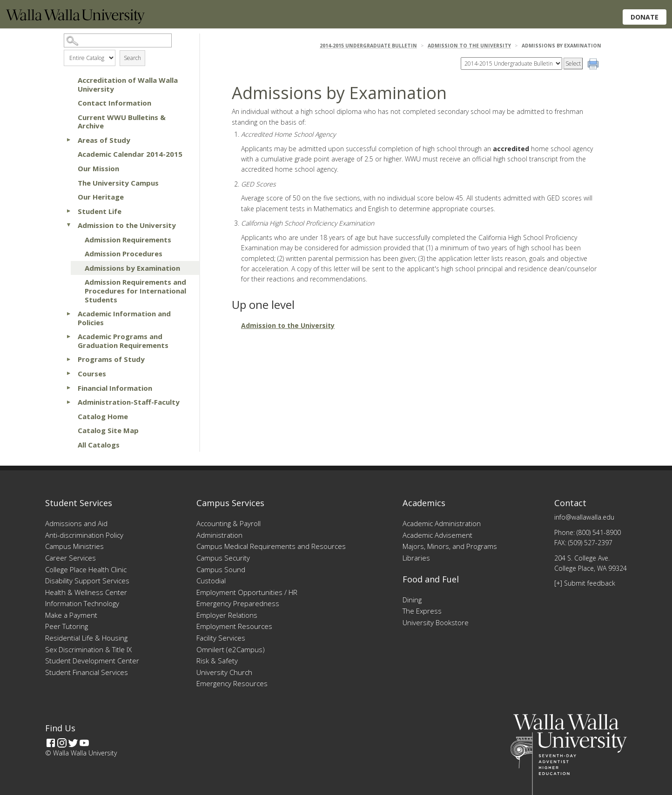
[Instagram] (62, 743)
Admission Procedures (124, 254)
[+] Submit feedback (585, 583)
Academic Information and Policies (124, 318)
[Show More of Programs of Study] (68, 359)
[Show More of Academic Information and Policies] (68, 314)
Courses (92, 374)
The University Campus (118, 183)
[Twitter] (73, 743)
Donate (645, 17)
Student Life (100, 211)
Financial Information (115, 388)
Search (132, 58)
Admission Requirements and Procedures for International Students (135, 291)
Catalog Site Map (108, 430)
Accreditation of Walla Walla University (128, 84)
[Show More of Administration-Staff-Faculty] (68, 402)
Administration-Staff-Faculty (129, 402)
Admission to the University (127, 225)
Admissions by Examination (132, 268)
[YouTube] (84, 743)
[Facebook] (51, 743)
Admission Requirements (128, 240)
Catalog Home (103, 416)
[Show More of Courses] (68, 374)
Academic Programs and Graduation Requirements (123, 341)
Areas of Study (104, 140)
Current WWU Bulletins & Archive (122, 122)
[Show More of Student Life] (68, 211)
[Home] (75, 21)
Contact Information (114, 103)
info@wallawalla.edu (584, 517)
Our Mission (98, 168)
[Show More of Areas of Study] (68, 140)
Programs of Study (111, 359)
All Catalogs (99, 445)
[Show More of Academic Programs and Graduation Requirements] (68, 336)
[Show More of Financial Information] (68, 388)
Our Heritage (101, 197)
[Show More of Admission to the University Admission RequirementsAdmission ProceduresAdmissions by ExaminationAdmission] (68, 225)
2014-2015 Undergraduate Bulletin (368, 46)
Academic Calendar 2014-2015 (130, 154)
